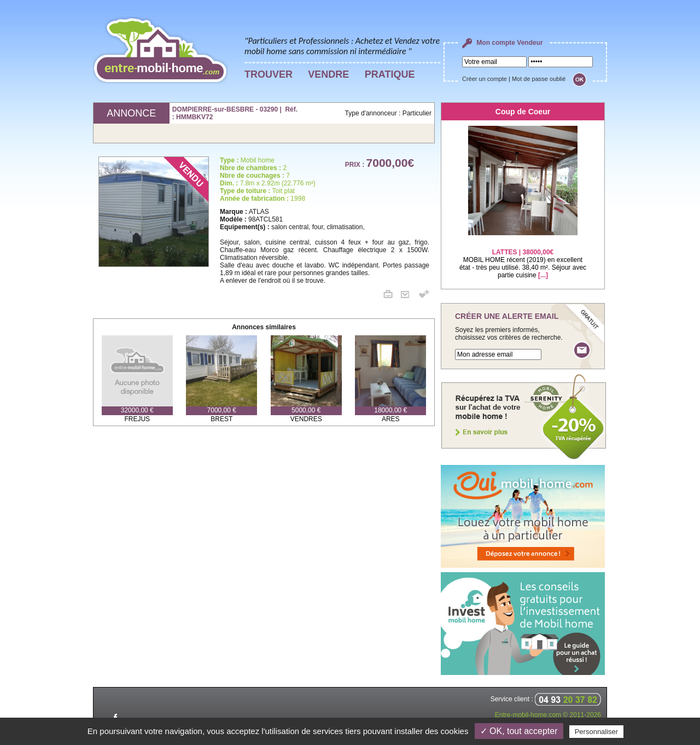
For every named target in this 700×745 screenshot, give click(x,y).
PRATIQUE (390, 74)
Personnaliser (597, 732)
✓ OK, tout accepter (519, 731)
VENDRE (328, 74)
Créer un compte (485, 79)
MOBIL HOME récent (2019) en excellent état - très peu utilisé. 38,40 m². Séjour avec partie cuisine (523, 257)
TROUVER (269, 74)
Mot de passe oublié (539, 79)
